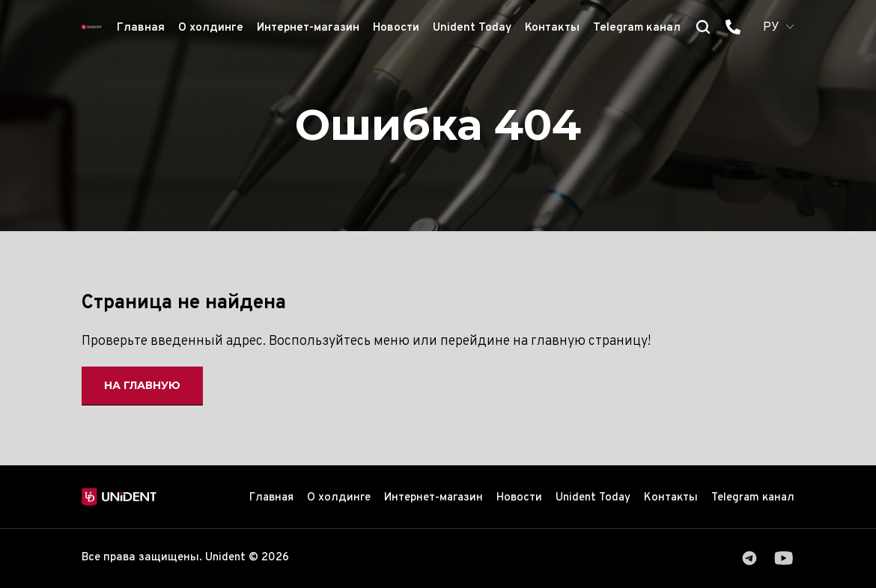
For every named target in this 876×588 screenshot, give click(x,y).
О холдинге (211, 28)
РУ (771, 28)
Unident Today (472, 28)
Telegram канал (637, 28)
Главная (141, 28)
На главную (143, 385)
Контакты (552, 28)
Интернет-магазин (308, 28)
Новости (396, 28)
